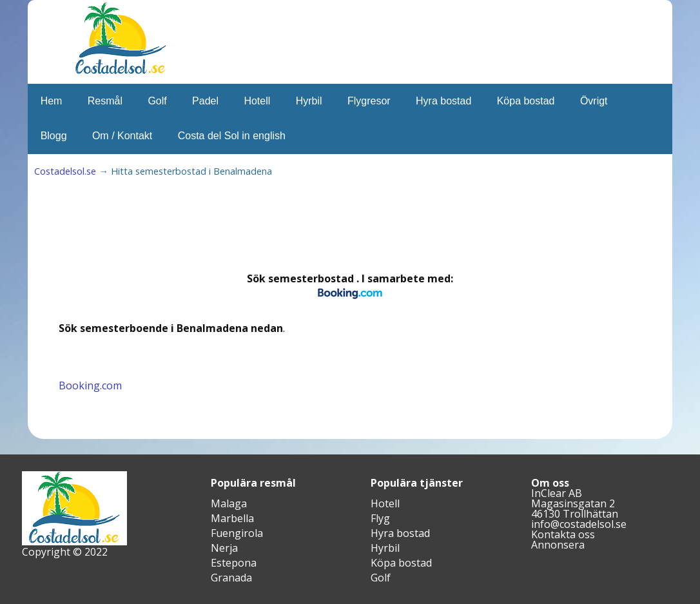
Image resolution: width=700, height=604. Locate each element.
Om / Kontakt (122, 136)
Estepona (234, 563)
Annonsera (558, 545)
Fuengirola (237, 533)
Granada (231, 578)
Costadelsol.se (65, 171)
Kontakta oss (563, 534)
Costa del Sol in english (232, 136)
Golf (157, 101)
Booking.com (90, 385)
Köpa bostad (526, 101)
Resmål (105, 101)
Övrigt (594, 101)
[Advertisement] (295, 229)
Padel (205, 101)
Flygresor (369, 101)
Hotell (257, 101)
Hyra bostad (443, 101)
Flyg (380, 518)
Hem (52, 101)
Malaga (229, 503)
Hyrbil (309, 101)
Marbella (232, 518)
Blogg (54, 136)
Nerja (224, 548)
